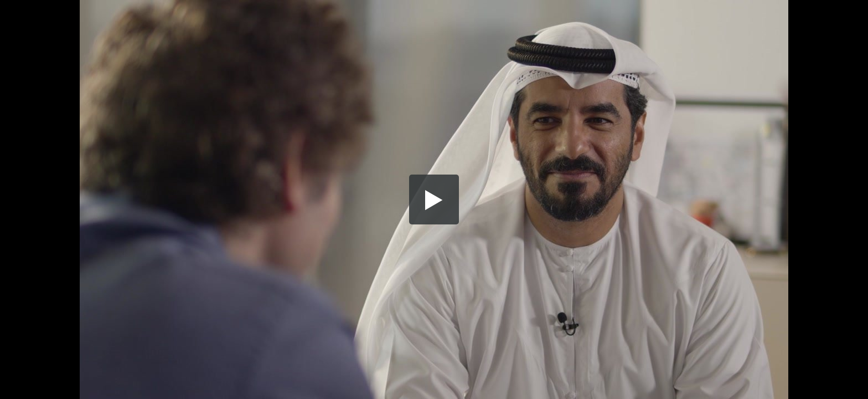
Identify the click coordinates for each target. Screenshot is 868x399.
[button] (434, 199)
